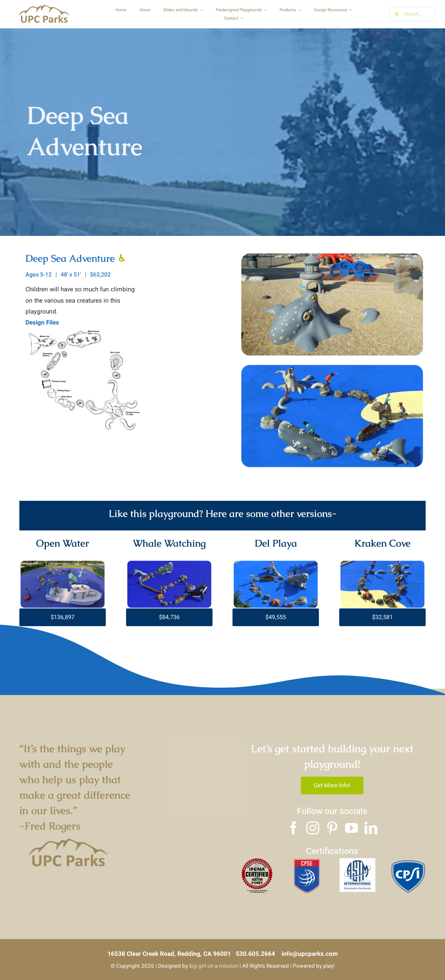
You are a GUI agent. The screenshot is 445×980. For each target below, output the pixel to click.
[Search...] (412, 14)
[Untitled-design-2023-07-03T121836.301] (382, 563)
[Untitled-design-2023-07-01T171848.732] (63, 563)
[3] (408, 861)
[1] (307, 861)
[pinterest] (332, 828)
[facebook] (293, 828)
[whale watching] (169, 563)
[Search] (397, 14)
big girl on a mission (214, 966)
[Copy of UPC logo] (44, 6)
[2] (357, 861)
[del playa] (276, 563)
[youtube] (351, 828)
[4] (257, 861)
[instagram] (313, 828)
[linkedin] (371, 828)
